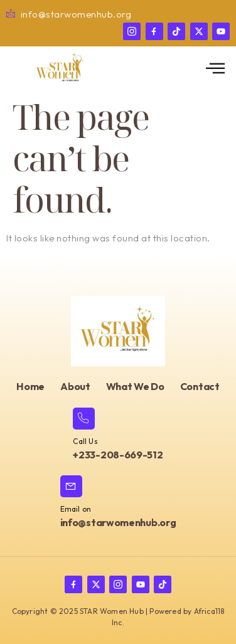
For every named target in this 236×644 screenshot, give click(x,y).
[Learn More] (118, 435)
